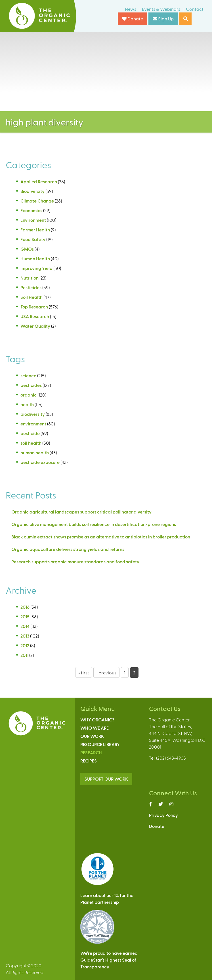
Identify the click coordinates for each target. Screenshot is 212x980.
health (27, 404)
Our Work (92, 736)
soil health (31, 443)
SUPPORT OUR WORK (106, 779)
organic (29, 395)
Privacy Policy (163, 815)
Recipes (89, 761)
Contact (195, 9)
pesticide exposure (40, 462)
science (28, 375)
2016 (25, 607)
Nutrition (30, 278)
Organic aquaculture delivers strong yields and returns (68, 549)
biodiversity (33, 414)
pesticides (31, 385)
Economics (31, 210)
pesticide (30, 433)
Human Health (35, 258)
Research (91, 752)
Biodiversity (32, 191)
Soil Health (32, 297)
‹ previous (106, 673)
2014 (25, 626)
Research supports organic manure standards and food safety (75, 562)
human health (35, 452)
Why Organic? (97, 720)
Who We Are (95, 728)
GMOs (27, 249)
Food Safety (33, 239)
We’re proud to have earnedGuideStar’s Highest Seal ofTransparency (109, 960)
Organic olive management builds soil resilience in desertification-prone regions (94, 524)
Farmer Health (35, 230)
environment (33, 424)
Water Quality (35, 326)
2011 (24, 655)
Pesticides (31, 287)
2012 (25, 645)
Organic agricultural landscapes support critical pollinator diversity (81, 512)
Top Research (34, 307)
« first (84, 673)
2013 (25, 636)
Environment (33, 220)
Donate (133, 19)
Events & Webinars (161, 9)
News (131, 9)
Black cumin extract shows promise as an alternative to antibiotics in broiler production (101, 537)
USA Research (35, 316)
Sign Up (163, 19)
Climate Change (37, 201)
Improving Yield (36, 268)
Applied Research (39, 181)
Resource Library (100, 744)
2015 (25, 616)
